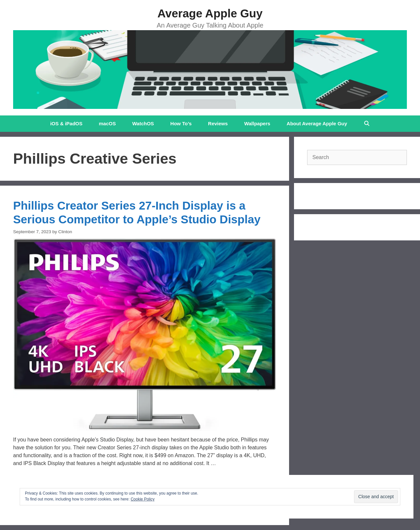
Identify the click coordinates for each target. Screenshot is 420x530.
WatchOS (143, 123)
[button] (145, 335)
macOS (107, 123)
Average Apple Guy (210, 13)
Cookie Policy (143, 499)
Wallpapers (257, 123)
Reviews (218, 123)
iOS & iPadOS (66, 123)
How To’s (181, 123)
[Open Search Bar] (367, 124)
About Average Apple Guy (317, 123)
